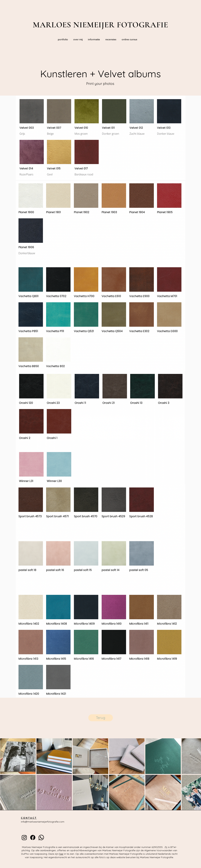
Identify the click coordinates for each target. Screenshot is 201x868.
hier (61, 854)
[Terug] (101, 718)
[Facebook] (33, 837)
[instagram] (24, 837)
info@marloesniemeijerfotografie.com (43, 822)
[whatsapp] (41, 837)
